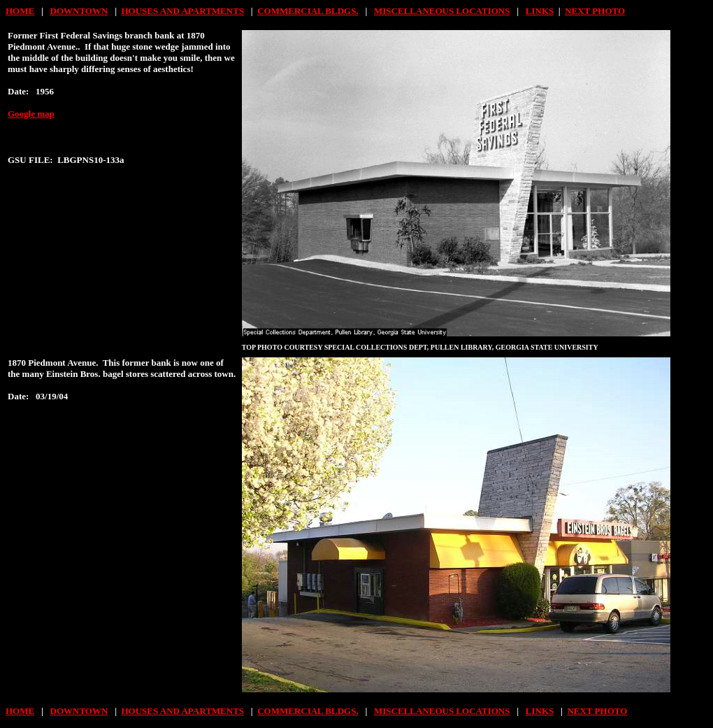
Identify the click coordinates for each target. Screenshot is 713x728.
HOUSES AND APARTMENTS (183, 11)
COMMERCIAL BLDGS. (308, 11)
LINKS (540, 11)
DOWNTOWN (79, 11)
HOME (20, 11)
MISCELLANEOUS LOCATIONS (442, 11)
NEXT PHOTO (595, 11)
